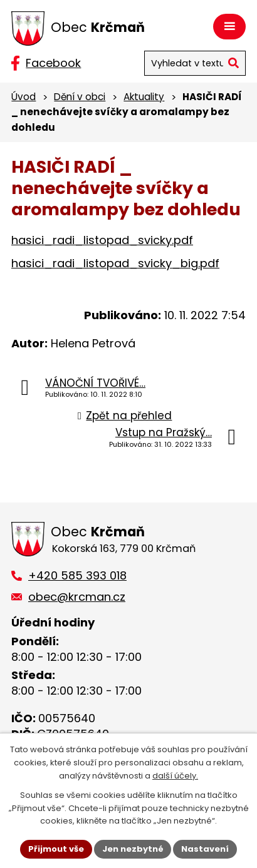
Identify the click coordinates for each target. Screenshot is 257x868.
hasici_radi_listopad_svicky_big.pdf (115, 263)
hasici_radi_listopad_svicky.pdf (102, 240)
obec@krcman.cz (77, 597)
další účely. (175, 776)
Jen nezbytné (133, 849)
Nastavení (206, 849)
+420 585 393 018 (77, 575)
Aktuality (144, 97)
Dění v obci (80, 97)
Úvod (24, 97)
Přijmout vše (56, 849)
